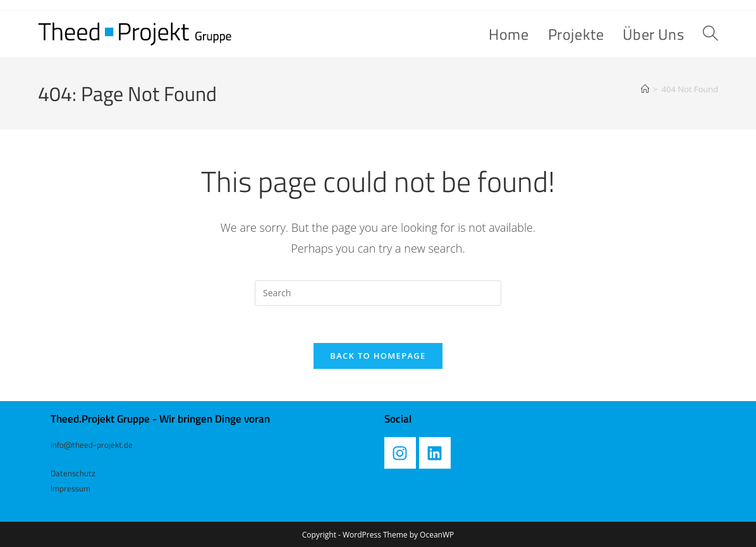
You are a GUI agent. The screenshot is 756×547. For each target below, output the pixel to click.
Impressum (70, 488)
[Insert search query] (378, 293)
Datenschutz (73, 472)
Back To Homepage (378, 357)
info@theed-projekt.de (92, 445)
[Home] (645, 89)
